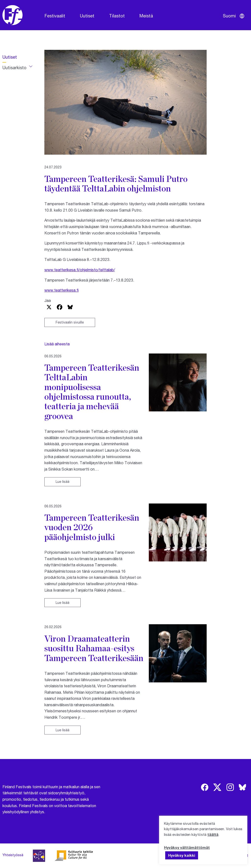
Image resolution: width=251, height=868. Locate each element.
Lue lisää (63, 481)
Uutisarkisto (14, 68)
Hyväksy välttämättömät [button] (187, 847)
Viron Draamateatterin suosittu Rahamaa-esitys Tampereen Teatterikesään (94, 648)
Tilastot (117, 16)
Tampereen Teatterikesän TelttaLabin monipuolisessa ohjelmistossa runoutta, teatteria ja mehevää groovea (92, 392)
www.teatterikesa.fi (62, 290)
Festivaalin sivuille (70, 322)
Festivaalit (55, 16)
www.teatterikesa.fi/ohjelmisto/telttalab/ (80, 270)
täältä (213, 834)
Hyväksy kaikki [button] (182, 855)
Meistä (146, 16)
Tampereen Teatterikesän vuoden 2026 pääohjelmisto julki (92, 527)
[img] (205, 787)
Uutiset (87, 16)
